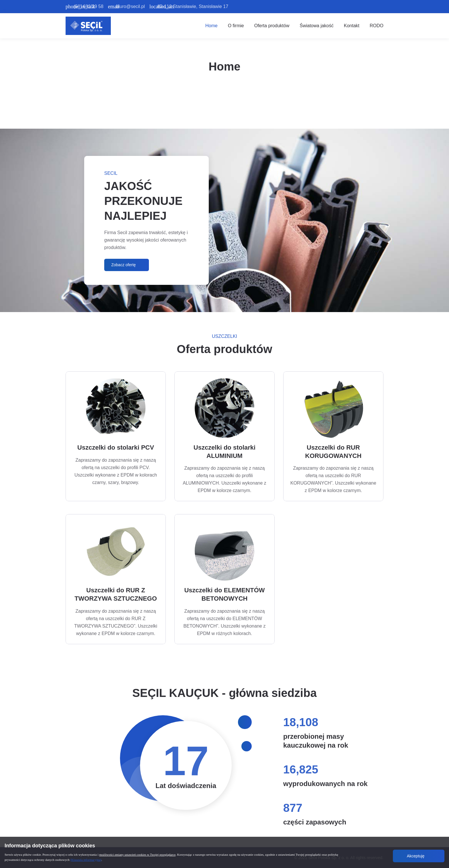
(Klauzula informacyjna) (86, 860)
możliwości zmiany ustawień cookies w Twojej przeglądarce (138, 855)
